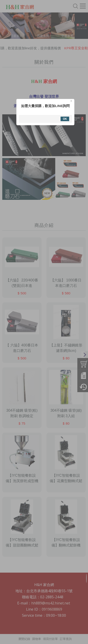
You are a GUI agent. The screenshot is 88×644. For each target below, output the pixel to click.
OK (64, 119)
